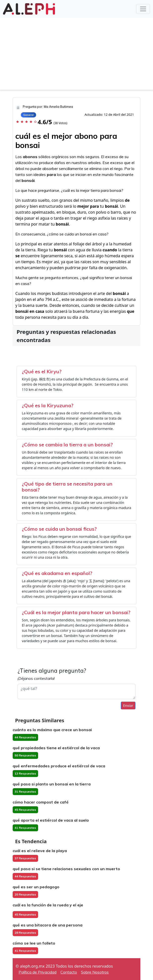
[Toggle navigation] (143, 9)
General (28, 115)
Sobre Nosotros (95, 972)
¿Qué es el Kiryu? (42, 371)
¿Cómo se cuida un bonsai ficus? (59, 529)
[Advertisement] (76, 55)
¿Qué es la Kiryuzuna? (48, 405)
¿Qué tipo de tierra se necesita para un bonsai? (67, 487)
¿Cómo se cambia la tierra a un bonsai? (67, 445)
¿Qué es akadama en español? (57, 573)
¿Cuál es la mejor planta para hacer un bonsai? (76, 612)
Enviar (128, 706)
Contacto (69, 972)
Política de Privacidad (38, 972)
